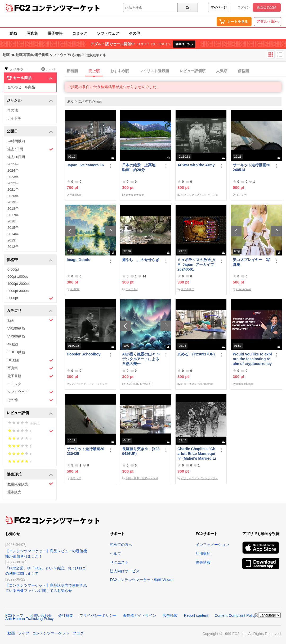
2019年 (13, 202)
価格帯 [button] (30, 260)
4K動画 (13, 344)
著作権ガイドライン (140, 615)
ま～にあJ (131, 289)
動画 (13, 33)
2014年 (13, 234)
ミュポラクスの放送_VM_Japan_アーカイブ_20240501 (197, 264)
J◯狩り (75, 289)
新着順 (72, 71)
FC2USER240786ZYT (139, 384)
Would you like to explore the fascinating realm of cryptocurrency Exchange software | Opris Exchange (252, 359)
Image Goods (79, 260)
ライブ (24, 633)
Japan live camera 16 (85, 165)
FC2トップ (14, 615)
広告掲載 (170, 615)
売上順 (94, 71)
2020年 (13, 196)
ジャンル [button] (30, 101)
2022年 (13, 183)
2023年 (13, 177)
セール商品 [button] (30, 78)
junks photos (244, 289)
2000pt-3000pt (19, 291)
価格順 (243, 71)
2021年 (13, 189)
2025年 (13, 164)
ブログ (78, 633)
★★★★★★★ (135, 195)
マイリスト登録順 (154, 71)
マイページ (219, 7)
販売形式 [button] (30, 475)
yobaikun (75, 195)
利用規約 (203, 554)
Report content (196, 615)
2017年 (13, 215)
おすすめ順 (119, 71)
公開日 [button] (30, 132)
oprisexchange (245, 384)
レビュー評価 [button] (30, 413)
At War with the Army (196, 165)
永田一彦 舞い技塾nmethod (197, 384)
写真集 (32, 33)
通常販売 (14, 492)
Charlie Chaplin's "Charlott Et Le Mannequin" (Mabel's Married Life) (197, 454)
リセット (49, 69)
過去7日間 (30, 149)
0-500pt (13, 269)
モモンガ (242, 195)
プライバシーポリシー (98, 615)
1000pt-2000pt (19, 284)
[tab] (175, 71)
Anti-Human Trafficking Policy (30, 619)
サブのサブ (187, 289)
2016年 (13, 221)
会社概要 (66, 615)
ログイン (244, 7)
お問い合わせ (41, 615)
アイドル (14, 118)
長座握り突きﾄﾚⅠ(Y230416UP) (141, 451)
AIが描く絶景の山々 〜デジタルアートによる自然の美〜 (141, 359)
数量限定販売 (30, 484)
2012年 (13, 247)
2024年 (13, 170)
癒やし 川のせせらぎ (141, 260)
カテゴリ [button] (30, 311)
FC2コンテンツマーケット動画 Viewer (142, 580)
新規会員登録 (267, 7)
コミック (80, 33)
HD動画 (30, 360)
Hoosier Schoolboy (84, 354)
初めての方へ (121, 545)
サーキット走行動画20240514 (252, 167)
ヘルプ (115, 554)
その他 (135, 33)
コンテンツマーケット (66, 8)
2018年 (13, 209)
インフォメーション (212, 545)
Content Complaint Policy (235, 615)
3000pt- (30, 298)
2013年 (13, 240)
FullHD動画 (16, 352)
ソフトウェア (108, 33)
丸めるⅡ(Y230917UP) (196, 354)
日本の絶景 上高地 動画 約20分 (141, 167)
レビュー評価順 (193, 71)
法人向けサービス (125, 571)
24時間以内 (16, 141)
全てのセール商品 (21, 87)
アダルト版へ (267, 21)
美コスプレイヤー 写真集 (251, 262)
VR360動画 (16, 336)
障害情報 (203, 562)
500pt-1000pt (18, 277)
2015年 (13, 228)
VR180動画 (16, 328)
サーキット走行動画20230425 (86, 451)
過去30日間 (16, 157)
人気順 (222, 71)
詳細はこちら (184, 44)
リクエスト (119, 562)
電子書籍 (55, 33)
